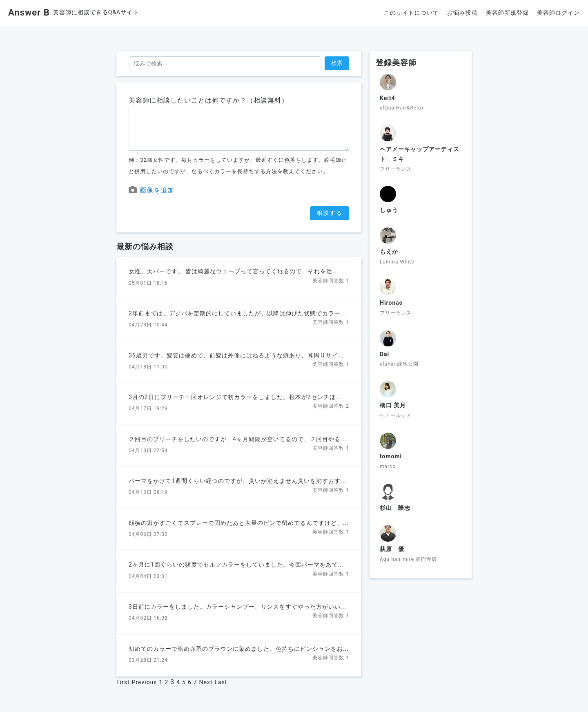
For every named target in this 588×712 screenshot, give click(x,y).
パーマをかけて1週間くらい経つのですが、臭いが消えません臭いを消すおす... (237, 481)
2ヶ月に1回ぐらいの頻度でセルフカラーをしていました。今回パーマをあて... (236, 565)
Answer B (29, 12)
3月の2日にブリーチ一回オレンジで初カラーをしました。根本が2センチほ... (235, 397)
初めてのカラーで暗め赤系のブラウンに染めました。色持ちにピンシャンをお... (239, 649)
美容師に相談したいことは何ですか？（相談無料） (208, 100)
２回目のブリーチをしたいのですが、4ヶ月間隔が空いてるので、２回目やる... (237, 439)
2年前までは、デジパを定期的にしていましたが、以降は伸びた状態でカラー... (237, 313)
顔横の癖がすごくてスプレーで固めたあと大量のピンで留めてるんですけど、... (239, 523)
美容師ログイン (558, 13)
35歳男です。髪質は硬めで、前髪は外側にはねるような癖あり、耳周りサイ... (236, 355)
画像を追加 (151, 190)
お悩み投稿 (462, 13)
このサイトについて (411, 13)
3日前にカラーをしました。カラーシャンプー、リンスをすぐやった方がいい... (237, 607)
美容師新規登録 (507, 13)
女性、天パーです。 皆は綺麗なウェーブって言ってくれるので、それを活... (234, 271)
